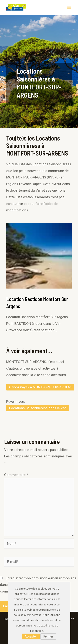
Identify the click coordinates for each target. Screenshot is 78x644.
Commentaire (16, 475)
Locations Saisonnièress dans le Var (38, 408)
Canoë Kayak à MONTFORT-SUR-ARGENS (41, 387)
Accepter (31, 636)
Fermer (48, 636)
